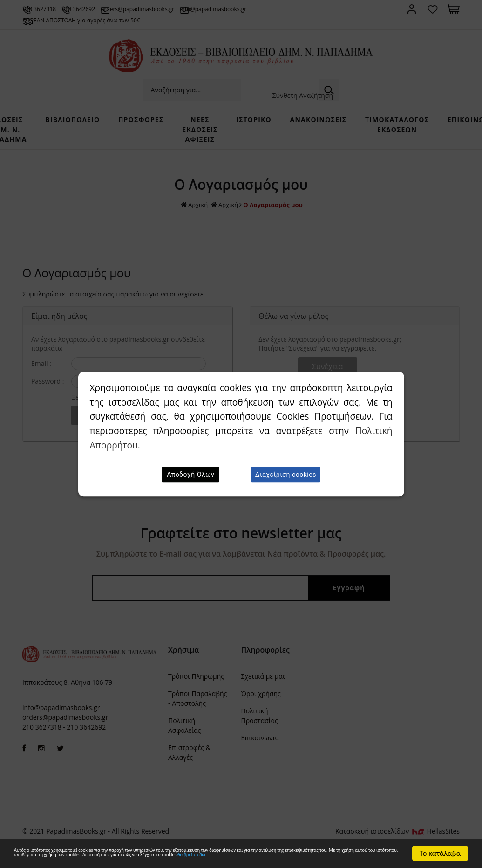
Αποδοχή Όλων (190, 475)
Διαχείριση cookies (286, 475)
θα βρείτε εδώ (194, 858)
